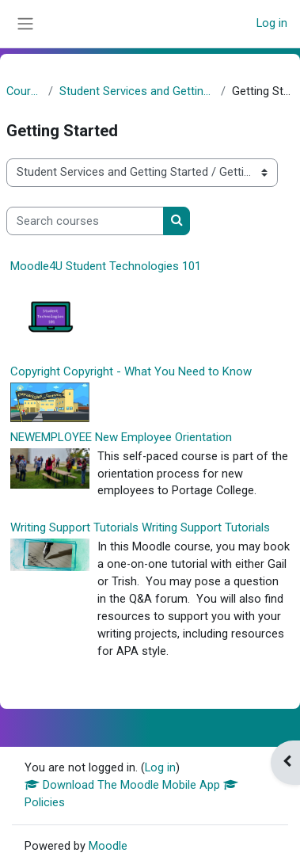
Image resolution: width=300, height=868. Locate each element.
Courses (24, 91)
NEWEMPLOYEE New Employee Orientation (121, 437)
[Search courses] (85, 221)
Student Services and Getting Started (137, 91)
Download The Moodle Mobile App (131, 785)
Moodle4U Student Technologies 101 (106, 266)
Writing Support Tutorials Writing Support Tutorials (140, 527)
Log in (272, 23)
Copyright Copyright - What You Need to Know (131, 371)
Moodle (108, 846)
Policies (45, 802)
